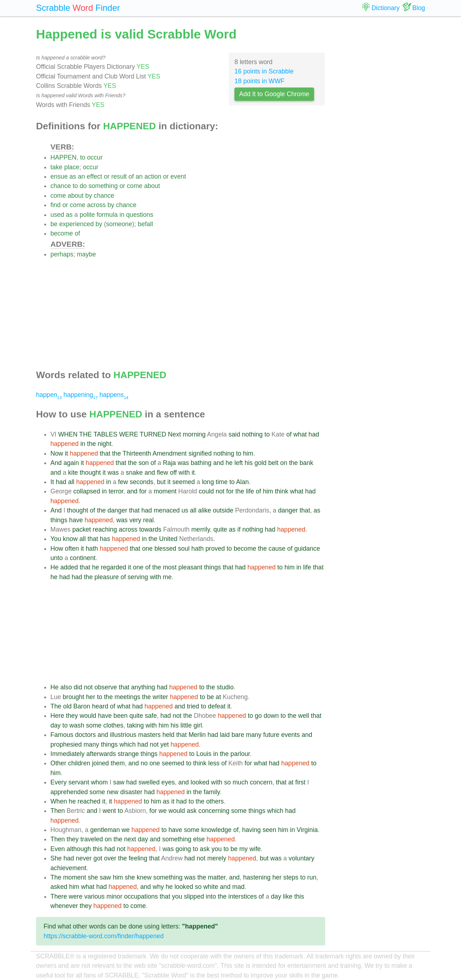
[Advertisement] (188, 310)
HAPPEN (63, 157)
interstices (243, 896)
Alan (243, 482)
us (185, 510)
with (184, 473)
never (84, 858)
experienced (76, 224)
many (254, 735)
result (119, 176)
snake (134, 473)
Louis (204, 754)
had (314, 434)
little (186, 725)
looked (200, 782)
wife (255, 849)
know (70, 539)
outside (223, 510)
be (54, 224)
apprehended (69, 792)
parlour (240, 754)
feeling (138, 858)
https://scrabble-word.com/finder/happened (104, 936)
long (208, 482)
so (227, 782)
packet (82, 529)
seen (269, 830)
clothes (113, 725)
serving (138, 577)
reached (89, 801)
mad (238, 887)
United (168, 539)
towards (150, 529)
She (56, 858)
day (55, 725)
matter (217, 877)
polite (87, 215)
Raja (169, 463)
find (55, 205)
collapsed (87, 491)
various (95, 896)
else (199, 839)
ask (192, 811)
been (120, 716)
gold (261, 463)
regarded (113, 567)
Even (58, 849)
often (72, 549)
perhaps (62, 254)
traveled (92, 839)
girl (198, 725)
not (220, 491)
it (66, 453)
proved (215, 549)
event (178, 176)
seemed (184, 482)
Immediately (68, 754)
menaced (167, 510)
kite (73, 473)
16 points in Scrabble (264, 71)
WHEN (68, 434)
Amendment (169, 453)
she (93, 877)
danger (118, 510)
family (212, 792)
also (66, 687)
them (118, 763)
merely (217, 858)
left (239, 463)
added (69, 567)
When (59, 801)
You (56, 539)
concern (261, 782)
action (153, 176)
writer (160, 697)
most (170, 567)
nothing (252, 434)
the (91, 444)
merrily (200, 529)
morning (194, 434)
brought (73, 697)
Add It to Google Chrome (274, 94)
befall (146, 224)
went (109, 811)
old (67, 706)
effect (95, 176)
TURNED (153, 434)
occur (95, 157)
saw (119, 782)
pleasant (190, 567)
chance (61, 186)
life (250, 491)
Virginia (307, 830)
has (105, 539)
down (271, 716)
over (110, 858)
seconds (142, 482)
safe (151, 716)
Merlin (197, 735)
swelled (149, 782)
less (214, 763)
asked (59, 887)
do (83, 186)
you (216, 849)
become (62, 233)
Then (58, 811)
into (211, 896)
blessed (165, 549)
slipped (194, 896)
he (229, 463)
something (103, 186)
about (152, 186)
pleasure (107, 577)
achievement (68, 868)
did (78, 687)
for (143, 491)
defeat (217, 706)
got (98, 858)
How (57, 549)
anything (143, 687)
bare (238, 735)
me (167, 577)
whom (99, 782)
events (291, 735)
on (284, 463)
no (144, 763)
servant (79, 782)
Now (57, 453)
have (76, 520)
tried (193, 706)
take (56, 167)
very (135, 520)
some (94, 725)
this (97, 849)
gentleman (105, 830)
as (73, 176)
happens (114, 395)
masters (150, 735)
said (234, 434)
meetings (127, 697)
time (222, 482)
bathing (201, 463)
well (304, 716)
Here (57, 716)
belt (273, 463)
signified (200, 453)
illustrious (123, 735)
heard (100, 706)
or (107, 176)
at (218, 697)
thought (90, 473)
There (59, 896)
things (59, 520)
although (79, 849)
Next (174, 434)
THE (86, 434)
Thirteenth (137, 453)
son (144, 463)
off (173, 473)
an (81, 176)
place (72, 167)
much (240, 782)
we (163, 811)
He (55, 567)
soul (184, 549)
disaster (131, 792)
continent (83, 558)
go (258, 716)
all (71, 482)
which (128, 744)
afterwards (101, 754)
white (211, 887)
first (300, 782)
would (88, 716)
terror (116, 491)
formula (107, 215)
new (113, 792)
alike (205, 510)
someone (119, 224)
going (183, 849)
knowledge (216, 830)
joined (100, 763)
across (97, 205)
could (206, 491)
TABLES (106, 434)
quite (220, 529)
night (104, 444)
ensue (59, 176)
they (72, 716)
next (130, 839)
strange (128, 754)
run (312, 877)
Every (59, 782)
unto (57, 558)
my (243, 849)
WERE (129, 434)
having (251, 830)
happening (80, 395)
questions (140, 215)
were (76, 896)
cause (277, 549)
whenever (64, 906)
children (79, 763)
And (56, 463)
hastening (257, 877)
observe (106, 687)
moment (165, 491)
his (249, 463)
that (105, 453)
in (122, 215)
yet (164, 744)
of (131, 176)
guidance (307, 549)
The (56, 706)
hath (92, 549)
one (147, 549)
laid (225, 735)
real (148, 520)
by (89, 196)
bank (306, 463)
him (248, 453)
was (183, 463)
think (281, 491)
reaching (105, 529)
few (123, 482)
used (57, 215)
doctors (85, 735)
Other (58, 763)
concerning (214, 811)
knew (144, 877)
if (239, 529)
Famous (62, 735)
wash (77, 725)
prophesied (66, 744)
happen (49, 395)
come (135, 186)
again (71, 463)
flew (162, 473)
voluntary (301, 858)
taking (135, 725)
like (288, 896)
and (218, 463)
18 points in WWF (259, 81)
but (161, 482)
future (271, 735)
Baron (82, 706)
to (83, 157)
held (168, 735)
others (215, 801)
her (91, 697)
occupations (141, 896)
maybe (86, 254)
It (52, 482)
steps (291, 877)
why (158, 887)
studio (225, 687)
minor (115, 896)
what (300, 434)
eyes (168, 782)
